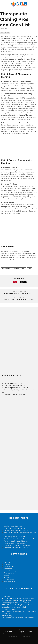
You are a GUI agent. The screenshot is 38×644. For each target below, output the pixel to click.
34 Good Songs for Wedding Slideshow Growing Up (19, 605)
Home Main (6, 596)
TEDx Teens (8, 577)
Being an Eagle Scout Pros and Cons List (15, 603)
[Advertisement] (17, 339)
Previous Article (19, 291)
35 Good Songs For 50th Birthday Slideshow (17, 601)
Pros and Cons (5, 33)
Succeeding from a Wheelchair (19, 300)
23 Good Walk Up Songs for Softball (14, 607)
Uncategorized (9, 579)
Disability (7, 564)
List (29, 269)
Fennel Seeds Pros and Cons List (15, 543)
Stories (6, 575)
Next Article (19, 297)
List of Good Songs (10, 571)
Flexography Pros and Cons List (14, 394)
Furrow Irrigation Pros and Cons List (16, 388)
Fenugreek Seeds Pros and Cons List (16, 541)
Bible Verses (8, 562)
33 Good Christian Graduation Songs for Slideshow (19, 598)
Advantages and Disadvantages (13, 269)
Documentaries (9, 567)
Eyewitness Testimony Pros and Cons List (18, 545)
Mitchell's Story (7, 616)
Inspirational (8, 569)
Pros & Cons (29, 633)
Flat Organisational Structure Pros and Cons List (20, 539)
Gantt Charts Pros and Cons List (15, 386)
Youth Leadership (10, 581)
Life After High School (9, 609)
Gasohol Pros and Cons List (13, 383)
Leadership (13, 630)
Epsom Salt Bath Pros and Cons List (16, 547)
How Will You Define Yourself (19, 294)
